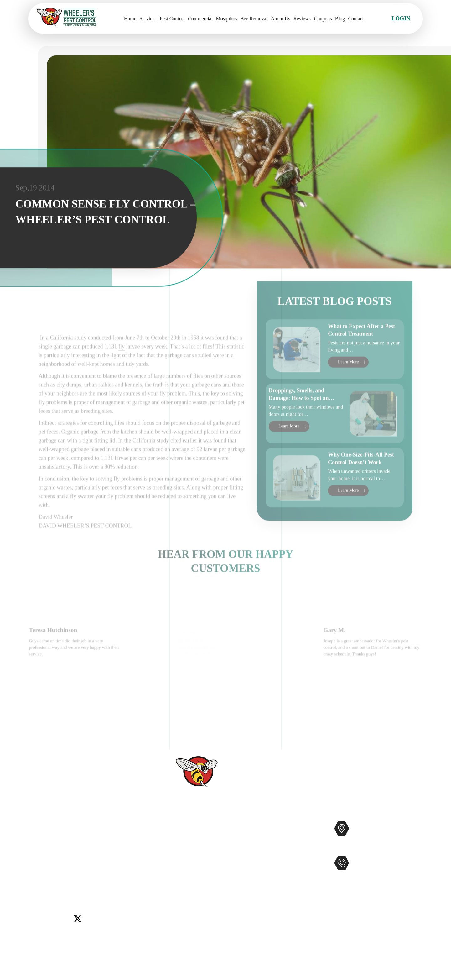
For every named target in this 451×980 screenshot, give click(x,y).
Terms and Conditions (193, 936)
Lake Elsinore (112, 864)
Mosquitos (227, 19)
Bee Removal (254, 19)
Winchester (66, 880)
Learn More (348, 378)
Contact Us (181, 866)
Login (401, 18)
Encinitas (83, 864)
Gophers (257, 866)
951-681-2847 (379, 876)
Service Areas (184, 896)
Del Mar (60, 864)
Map (414, 848)
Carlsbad (38, 864)
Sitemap (178, 916)
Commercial (200, 19)
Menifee (38, 872)
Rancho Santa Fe (91, 872)
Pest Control (172, 19)
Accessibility (183, 906)
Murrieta (60, 872)
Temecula (124, 872)
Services (148, 19)
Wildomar (39, 880)
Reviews (302, 19)
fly (122, 375)
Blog (340, 19)
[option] (78, 674)
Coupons (323, 19)
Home (130, 19)
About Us (281, 19)
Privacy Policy (185, 926)
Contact (356, 19)
